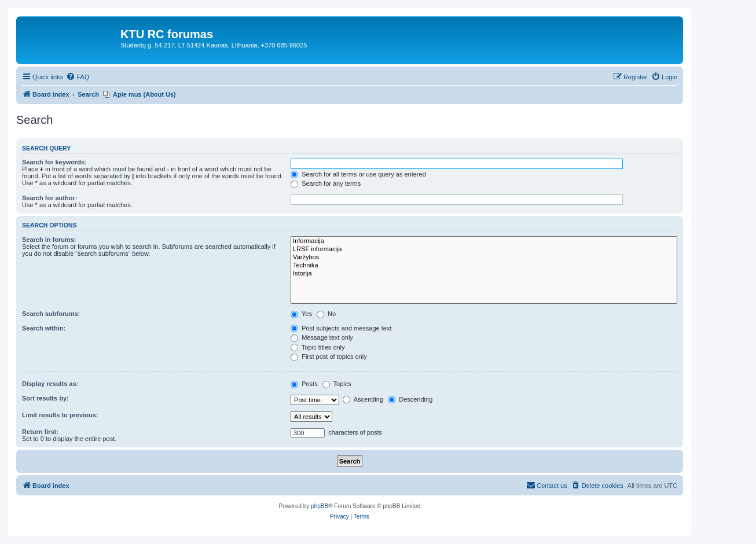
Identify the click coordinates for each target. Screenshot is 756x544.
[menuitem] (78, 77)
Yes (301, 314)
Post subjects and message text (341, 328)
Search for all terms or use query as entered (358, 174)
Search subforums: (51, 314)
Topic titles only (318, 347)
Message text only (322, 337)
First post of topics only (329, 356)
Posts (304, 384)
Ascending (363, 399)
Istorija (484, 274)
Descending (410, 399)
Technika (484, 266)
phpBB (320, 506)
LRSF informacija (484, 249)
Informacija (484, 241)
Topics (337, 384)
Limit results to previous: (60, 415)
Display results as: (50, 384)
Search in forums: (49, 240)
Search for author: (49, 198)
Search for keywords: (54, 162)
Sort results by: (45, 398)
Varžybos (484, 258)
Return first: (40, 432)
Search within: (44, 328)
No (326, 314)
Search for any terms (326, 183)
